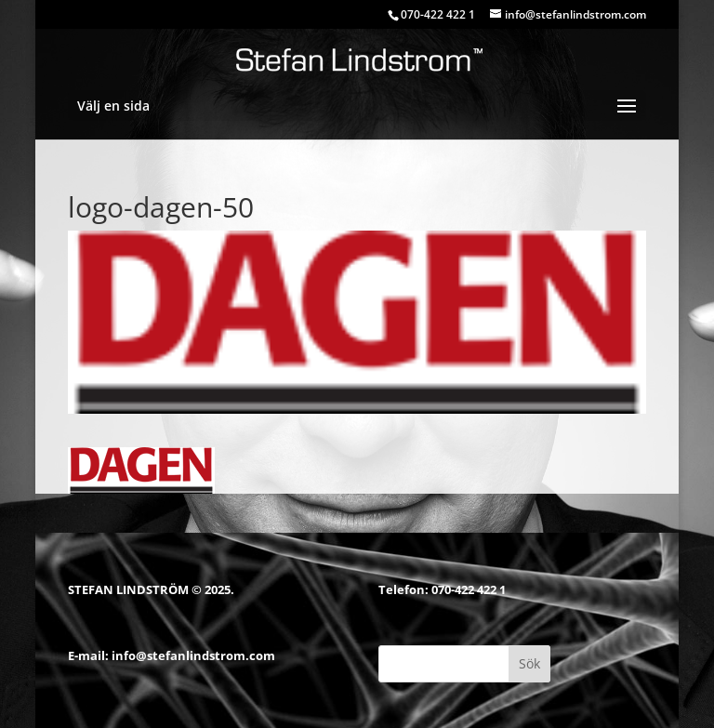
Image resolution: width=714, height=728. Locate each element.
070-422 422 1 (469, 589)
